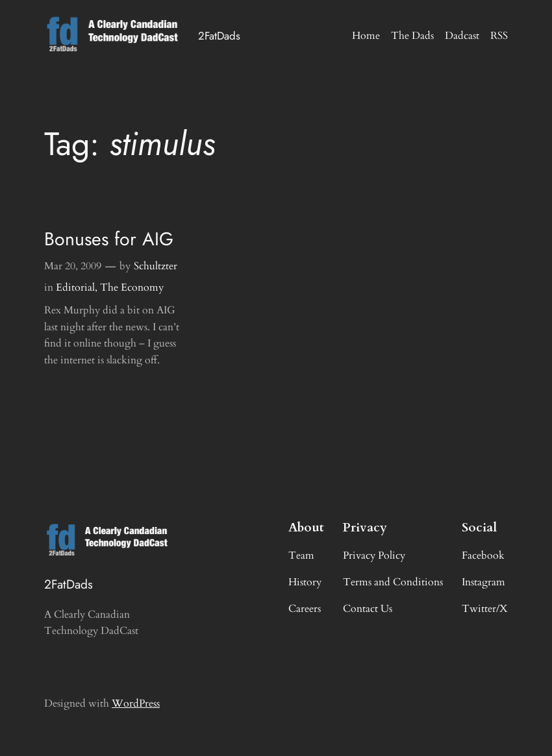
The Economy (132, 287)
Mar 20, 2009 (73, 266)
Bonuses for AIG (109, 239)
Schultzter (156, 266)
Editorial (75, 287)
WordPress (136, 703)
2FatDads (219, 36)
